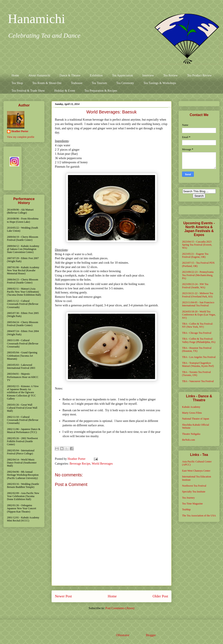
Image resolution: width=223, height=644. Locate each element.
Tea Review (171, 75)
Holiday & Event (65, 91)
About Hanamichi (39, 75)
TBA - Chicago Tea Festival (197, 333)
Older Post (160, 596)
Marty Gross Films (192, 413)
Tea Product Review (199, 75)
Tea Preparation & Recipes (101, 91)
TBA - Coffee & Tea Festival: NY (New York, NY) (198, 325)
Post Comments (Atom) (120, 608)
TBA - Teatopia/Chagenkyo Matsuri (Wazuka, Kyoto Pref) (198, 364)
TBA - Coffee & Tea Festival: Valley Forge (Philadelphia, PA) (199, 340)
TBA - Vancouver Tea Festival (198, 381)
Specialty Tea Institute (194, 492)
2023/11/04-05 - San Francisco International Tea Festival (198, 304)
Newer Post (63, 596)
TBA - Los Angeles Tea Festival (199, 357)
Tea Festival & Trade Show (28, 91)
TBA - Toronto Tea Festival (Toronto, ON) (196, 374)
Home (15, 75)
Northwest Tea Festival (194, 486)
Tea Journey (188, 498)
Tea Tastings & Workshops (160, 83)
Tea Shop (17, 83)
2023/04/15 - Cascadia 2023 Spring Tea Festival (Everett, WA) (197, 245)
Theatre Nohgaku (191, 434)
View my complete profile (21, 137)
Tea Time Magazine (192, 504)
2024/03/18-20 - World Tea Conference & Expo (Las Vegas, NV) (199, 315)
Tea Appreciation (122, 75)
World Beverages (102, 464)
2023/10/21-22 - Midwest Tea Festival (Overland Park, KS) (198, 295)
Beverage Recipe (80, 464)
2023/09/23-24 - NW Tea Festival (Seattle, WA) (195, 286)
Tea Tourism (99, 83)
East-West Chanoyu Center (196, 471)
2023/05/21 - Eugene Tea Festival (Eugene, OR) (195, 255)
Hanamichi (36, 19)
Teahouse (77, 83)
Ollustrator (123, 635)
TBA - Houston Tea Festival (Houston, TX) (197, 349)
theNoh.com (188, 440)
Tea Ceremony (125, 83)
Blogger (151, 635)
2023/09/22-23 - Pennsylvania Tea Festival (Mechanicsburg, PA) (198, 275)
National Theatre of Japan (196, 419)
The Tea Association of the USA (199, 516)
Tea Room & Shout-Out (47, 83)
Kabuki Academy (191, 407)
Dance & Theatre (70, 75)
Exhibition (96, 75)
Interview (148, 75)
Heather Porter (77, 459)
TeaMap (186, 509)
